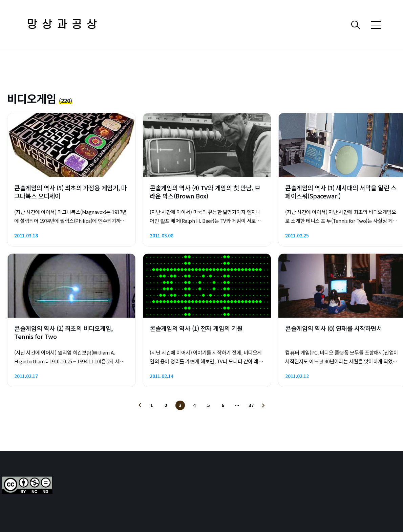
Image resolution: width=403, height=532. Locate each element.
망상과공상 (64, 25)
